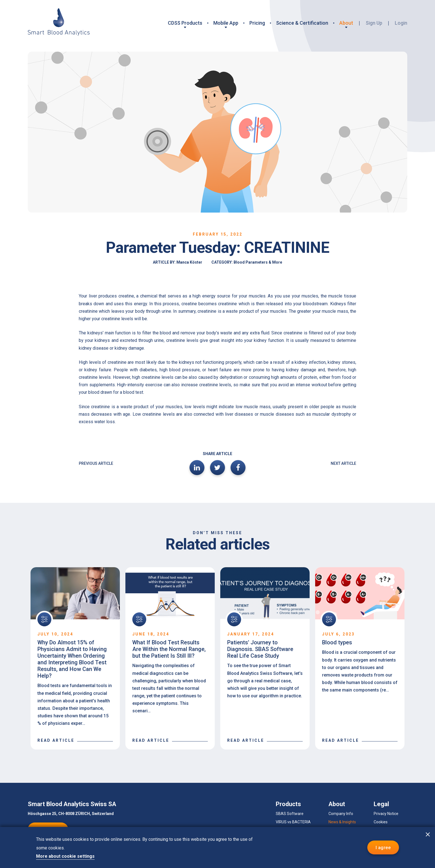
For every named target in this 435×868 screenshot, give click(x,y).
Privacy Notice (386, 814)
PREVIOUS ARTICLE (96, 463)
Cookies (381, 822)
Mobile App (226, 23)
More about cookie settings (65, 856)
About (346, 23)
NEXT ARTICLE (343, 463)
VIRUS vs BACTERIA (293, 822)
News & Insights (342, 822)
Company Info (341, 814)
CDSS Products (185, 23)
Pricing (257, 23)
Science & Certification (302, 23)
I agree (383, 848)
